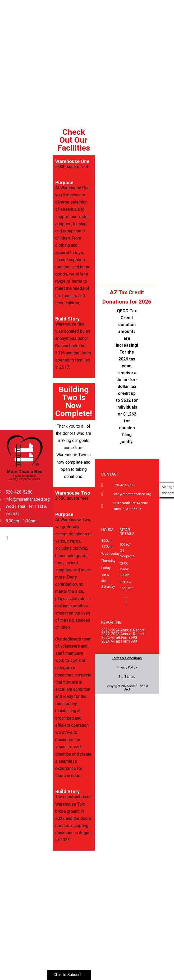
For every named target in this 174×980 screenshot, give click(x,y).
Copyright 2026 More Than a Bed (127, 688)
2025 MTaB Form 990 (119, 638)
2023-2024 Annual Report (123, 630)
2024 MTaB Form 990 (119, 641)
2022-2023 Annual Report (123, 634)
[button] (7, 538)
